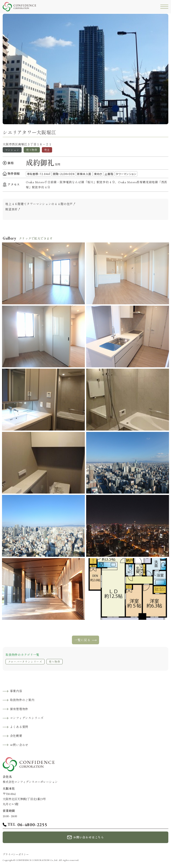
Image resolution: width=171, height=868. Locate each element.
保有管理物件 (19, 709)
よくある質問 (19, 727)
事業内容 (16, 691)
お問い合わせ (19, 745)
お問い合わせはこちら (89, 837)
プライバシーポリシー (16, 854)
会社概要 (16, 736)
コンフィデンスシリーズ (27, 718)
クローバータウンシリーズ (25, 662)
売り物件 (54, 662)
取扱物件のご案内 (22, 700)
